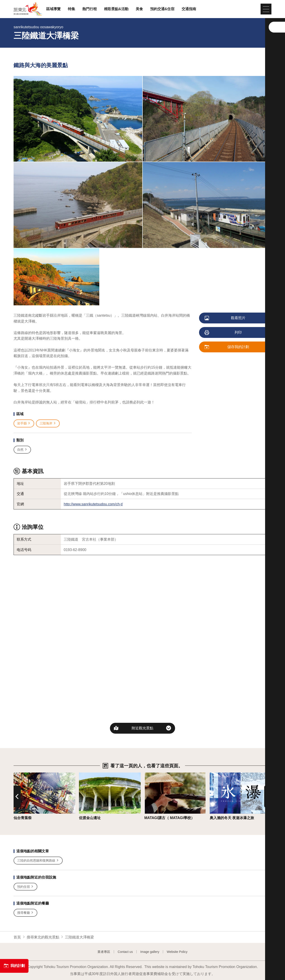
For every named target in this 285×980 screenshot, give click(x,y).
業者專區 (104, 952)
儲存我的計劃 (227, 347)
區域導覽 (53, 9)
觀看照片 (225, 318)
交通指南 (189, 9)
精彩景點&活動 (116, 9)
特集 (71, 9)
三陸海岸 (48, 423)
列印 (223, 333)
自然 (22, 450)
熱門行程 (90, 9)
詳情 (17, 775)
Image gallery (150, 952)
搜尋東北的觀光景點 (43, 937)
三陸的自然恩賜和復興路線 (38, 861)
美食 (139, 9)
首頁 (17, 937)
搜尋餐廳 (25, 913)
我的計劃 (14, 966)
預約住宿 (25, 887)
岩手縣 (24, 423)
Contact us (125, 952)
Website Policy (177, 952)
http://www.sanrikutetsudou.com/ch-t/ (93, 504)
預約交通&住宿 (162, 9)
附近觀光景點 (142, 728)
